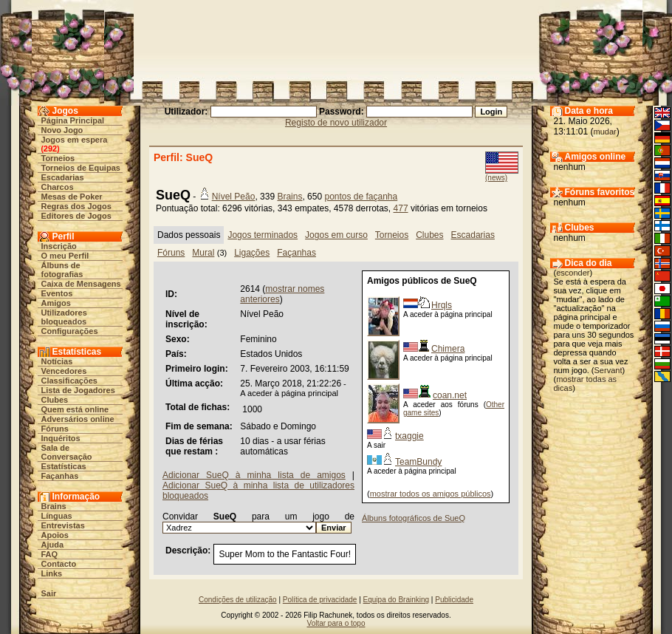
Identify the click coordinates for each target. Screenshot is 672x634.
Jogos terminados (263, 235)
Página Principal (73, 120)
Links (52, 573)
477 (401, 208)
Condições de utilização (238, 600)
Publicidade (454, 600)
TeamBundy (418, 462)
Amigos (56, 303)
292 (50, 149)
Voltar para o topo (336, 623)
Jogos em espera (75, 140)
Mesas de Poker (72, 197)
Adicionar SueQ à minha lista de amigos (254, 475)
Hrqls (442, 305)
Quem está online (75, 409)
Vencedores (64, 371)
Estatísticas (64, 466)
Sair (49, 593)
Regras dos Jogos (76, 206)
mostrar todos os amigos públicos (431, 494)
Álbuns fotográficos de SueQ (414, 518)
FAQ (50, 554)
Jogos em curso (336, 235)
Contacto (59, 564)
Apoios (55, 535)
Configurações (70, 331)
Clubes (55, 400)
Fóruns (55, 429)
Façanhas (60, 476)
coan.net (450, 395)
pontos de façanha (361, 197)
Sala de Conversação (67, 452)
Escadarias (63, 177)
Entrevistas (63, 525)
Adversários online (78, 419)
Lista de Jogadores (78, 390)
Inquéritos (61, 438)
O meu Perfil (65, 256)
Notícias (57, 361)
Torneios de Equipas (81, 168)
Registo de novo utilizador (336, 123)
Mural (203, 253)
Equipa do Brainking (397, 600)
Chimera (448, 349)
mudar (605, 132)
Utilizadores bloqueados (64, 317)
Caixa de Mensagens (81, 284)
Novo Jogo (62, 130)
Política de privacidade (320, 600)
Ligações (252, 253)
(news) (496, 178)
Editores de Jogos (76, 216)
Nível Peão (234, 197)
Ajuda (53, 545)
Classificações (69, 381)
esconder (573, 273)
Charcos (58, 187)
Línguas (57, 516)
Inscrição (59, 246)
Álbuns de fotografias (62, 270)
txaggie (409, 436)
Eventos (57, 293)
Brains (54, 506)
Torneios (58, 158)
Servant (608, 370)
